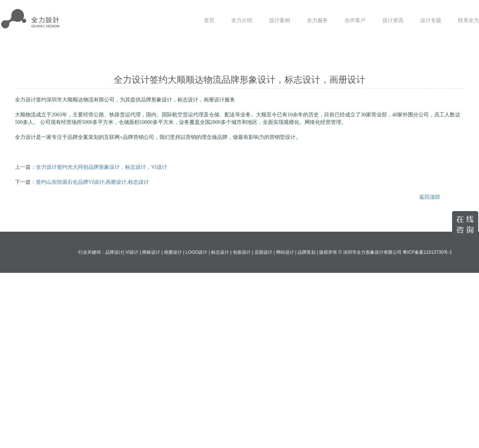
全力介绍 (242, 20)
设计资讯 (393, 20)
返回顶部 (430, 197)
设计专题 (431, 20)
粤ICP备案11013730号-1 (427, 252)
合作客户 (355, 20)
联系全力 (469, 20)
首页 (209, 20)
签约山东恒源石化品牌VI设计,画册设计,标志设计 (92, 182)
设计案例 (280, 20)
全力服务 (317, 20)
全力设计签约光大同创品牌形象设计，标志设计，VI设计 (102, 167)
